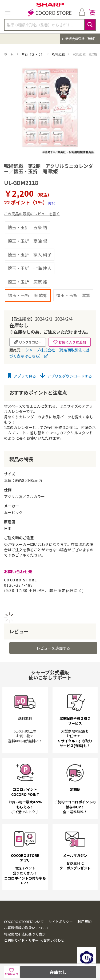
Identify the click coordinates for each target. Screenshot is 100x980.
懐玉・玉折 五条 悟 (27, 227)
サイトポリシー (61, 922)
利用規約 (85, 922)
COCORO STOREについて (24, 922)
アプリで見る (22, 376)
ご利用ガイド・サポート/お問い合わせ (34, 940)
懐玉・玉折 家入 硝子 (30, 254)
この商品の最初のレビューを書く (32, 214)
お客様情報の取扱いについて (27, 928)
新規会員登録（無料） (81, 39)
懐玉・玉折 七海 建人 (30, 268)
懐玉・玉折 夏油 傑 (27, 241)
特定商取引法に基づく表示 (25, 934)
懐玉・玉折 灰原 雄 (27, 282)
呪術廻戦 (59, 54)
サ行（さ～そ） (33, 54)
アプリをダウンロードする (66, 376)
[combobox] (50, 25)
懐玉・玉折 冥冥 (73, 295)
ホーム (9, 54)
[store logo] (50, 13)
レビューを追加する (53, 648)
